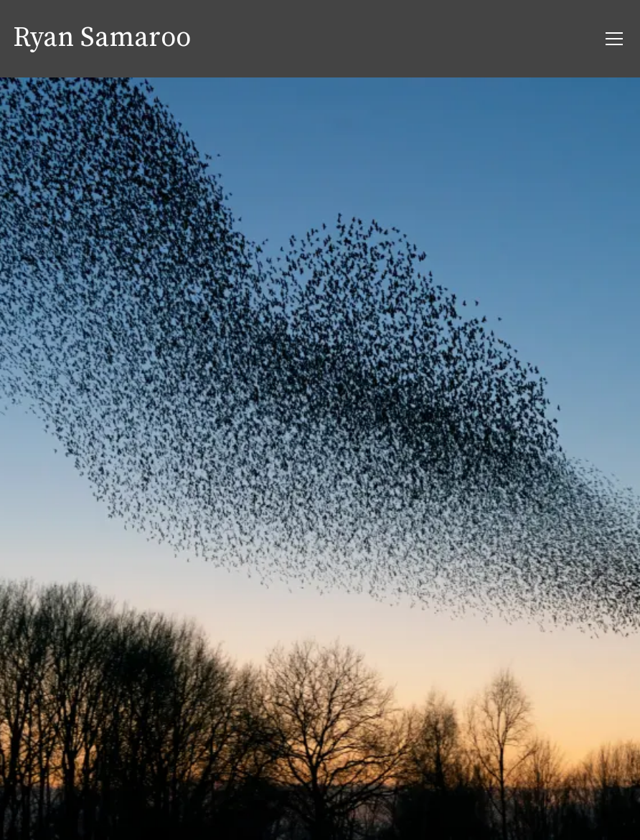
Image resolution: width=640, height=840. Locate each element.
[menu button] (614, 39)
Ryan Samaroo (102, 39)
